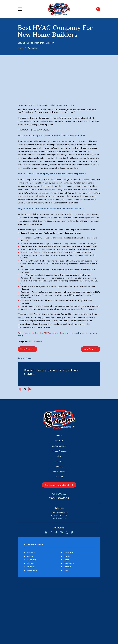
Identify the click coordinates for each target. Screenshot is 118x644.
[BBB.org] (67, 499)
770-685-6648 (59, 465)
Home (59, 402)
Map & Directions (59, 484)
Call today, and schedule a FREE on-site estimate (42, 299)
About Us (59, 407)
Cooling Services (59, 412)
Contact (59, 428)
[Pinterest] (72, 499)
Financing (59, 443)
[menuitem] (21, 562)
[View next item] (30, 355)
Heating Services (59, 417)
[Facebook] (51, 499)
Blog (59, 422)
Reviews (59, 433)
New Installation (36, 308)
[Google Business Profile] (46, 499)
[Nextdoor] (62, 499)
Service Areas (59, 438)
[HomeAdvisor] (56, 499)
